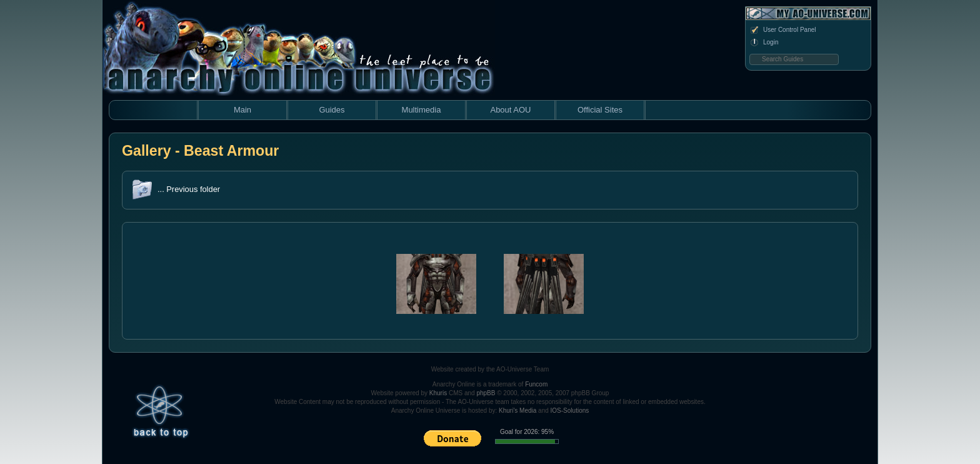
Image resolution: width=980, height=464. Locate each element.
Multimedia (422, 110)
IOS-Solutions (570, 411)
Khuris (438, 393)
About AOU (510, 110)
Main (242, 110)
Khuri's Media (517, 411)
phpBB (486, 393)
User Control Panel (782, 30)
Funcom (536, 384)
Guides (332, 110)
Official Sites (600, 110)
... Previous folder (189, 189)
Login (764, 43)
